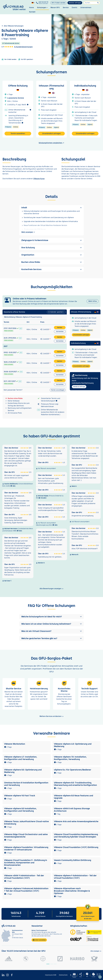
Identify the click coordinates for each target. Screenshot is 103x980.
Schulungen (43, 8)
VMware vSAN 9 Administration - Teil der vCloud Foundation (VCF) (24, 877)
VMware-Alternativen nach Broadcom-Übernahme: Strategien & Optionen (72, 891)
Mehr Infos (93, 301)
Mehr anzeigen (28, 232)
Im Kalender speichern (56, 312)
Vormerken (60, 331)
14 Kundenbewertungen (23, 47)
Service (66, 8)
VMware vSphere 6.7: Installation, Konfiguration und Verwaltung (21, 758)
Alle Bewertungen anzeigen (52, 589)
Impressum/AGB (51, 975)
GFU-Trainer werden (58, 3)
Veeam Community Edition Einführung (72, 860)
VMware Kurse (39, 179)
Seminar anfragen (75, 3)
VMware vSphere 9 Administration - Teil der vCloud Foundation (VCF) (75, 877)
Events (74, 8)
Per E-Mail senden (9, 59)
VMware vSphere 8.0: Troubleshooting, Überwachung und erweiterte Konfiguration (75, 784)
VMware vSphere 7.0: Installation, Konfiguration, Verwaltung (70, 758)
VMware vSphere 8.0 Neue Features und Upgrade (73, 797)
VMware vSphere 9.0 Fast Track (20, 796)
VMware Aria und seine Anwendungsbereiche (76, 821)
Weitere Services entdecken (52, 716)
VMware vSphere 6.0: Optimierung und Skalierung (73, 745)
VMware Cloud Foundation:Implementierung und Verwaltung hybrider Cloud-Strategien (76, 836)
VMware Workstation (15, 744)
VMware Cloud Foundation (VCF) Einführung (76, 847)
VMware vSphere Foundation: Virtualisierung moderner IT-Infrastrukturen (26, 848)
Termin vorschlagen (58, 390)
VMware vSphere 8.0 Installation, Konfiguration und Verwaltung (20, 810)
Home (32, 8)
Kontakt (32, 12)
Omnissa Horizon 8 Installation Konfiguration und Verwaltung (26, 784)
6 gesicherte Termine (16, 98)
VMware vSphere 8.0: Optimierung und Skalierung (23, 771)
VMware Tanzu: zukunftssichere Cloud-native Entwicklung (26, 823)
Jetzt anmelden (39, 940)
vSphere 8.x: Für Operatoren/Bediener (73, 770)
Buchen (60, 328)
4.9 (7, 47)
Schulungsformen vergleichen (51, 143)
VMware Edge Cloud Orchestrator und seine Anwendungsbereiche (26, 836)
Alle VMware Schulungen (13, 26)
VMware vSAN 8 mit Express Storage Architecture (72, 810)
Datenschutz (63, 975)
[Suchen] (92, 3)
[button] (51, 617)
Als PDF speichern (26, 59)
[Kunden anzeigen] (96, 951)
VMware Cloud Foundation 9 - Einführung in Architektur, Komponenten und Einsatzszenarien (26, 863)
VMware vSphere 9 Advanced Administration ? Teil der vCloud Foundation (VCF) (26, 890)
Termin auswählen (18, 134)
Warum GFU (55, 8)
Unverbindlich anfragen (51, 134)
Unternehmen (86, 8)
